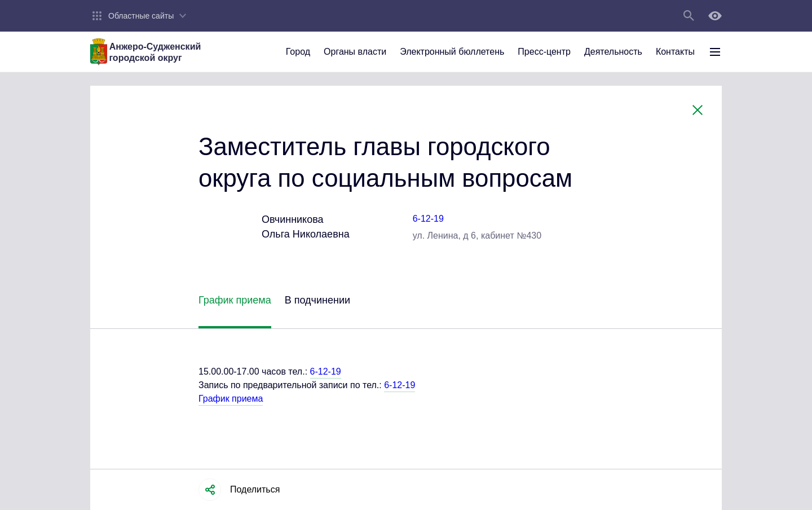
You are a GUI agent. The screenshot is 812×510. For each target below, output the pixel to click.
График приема (231, 399)
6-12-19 (428, 219)
